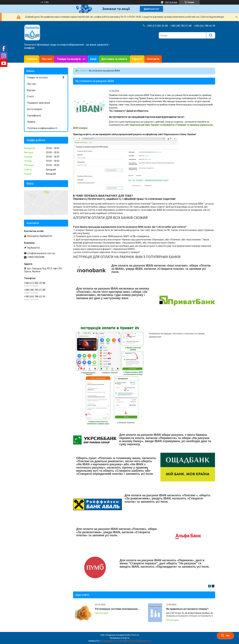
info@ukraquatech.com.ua (41, 253)
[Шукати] (211, 35)
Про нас (47, 59)
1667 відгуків (171, 2)
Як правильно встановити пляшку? (187, 609)
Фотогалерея (34, 109)
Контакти (153, 59)
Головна (32, 59)
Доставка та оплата (114, 59)
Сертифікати (34, 116)
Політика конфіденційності (42, 128)
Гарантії (137, 59)
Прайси (31, 122)
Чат (225, 636)
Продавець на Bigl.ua (119, 638)
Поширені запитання (38, 103)
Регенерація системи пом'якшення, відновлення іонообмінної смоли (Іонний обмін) (119, 609)
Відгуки (31, 90)
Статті (83, 71)
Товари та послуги (69, 59)
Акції (93, 59)
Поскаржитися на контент (112, 641)
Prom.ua (135, 635)
